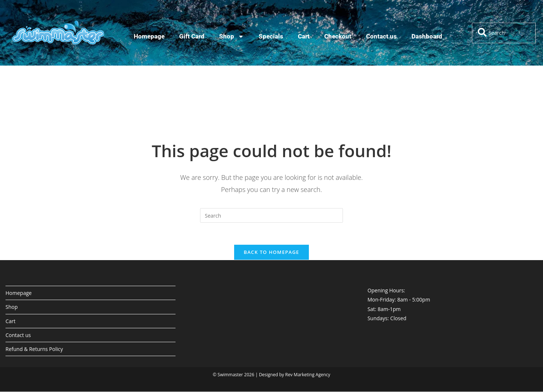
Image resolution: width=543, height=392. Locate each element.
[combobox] (504, 33)
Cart (304, 36)
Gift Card (192, 36)
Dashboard (427, 36)
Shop (232, 36)
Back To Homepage (271, 252)
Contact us (381, 36)
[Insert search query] (271, 215)
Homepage (149, 36)
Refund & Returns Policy (34, 349)
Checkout (338, 36)
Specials (271, 36)
